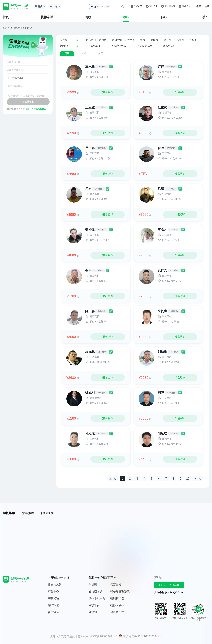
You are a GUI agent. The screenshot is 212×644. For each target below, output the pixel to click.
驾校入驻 (154, 6)
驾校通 (93, 612)
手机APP (138, 6)
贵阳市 (154, 40)
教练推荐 (28, 513)
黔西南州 (117, 40)
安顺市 (180, 40)
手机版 (93, 585)
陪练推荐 (47, 513)
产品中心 (53, 591)
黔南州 (103, 40)
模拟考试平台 (97, 598)
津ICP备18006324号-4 (103, 636)
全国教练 (15, 28)
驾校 (88, 17)
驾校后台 (186, 6)
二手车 (204, 17)
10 (188, 479)
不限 (76, 40)
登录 (199, 6)
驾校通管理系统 (120, 591)
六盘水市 (130, 40)
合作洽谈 (53, 612)
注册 (207, 6)
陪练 (164, 17)
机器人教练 (117, 605)
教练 (126, 17)
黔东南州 (91, 40)
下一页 (198, 479)
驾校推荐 (9, 513)
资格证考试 (95, 591)
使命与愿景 (55, 585)
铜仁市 (193, 40)
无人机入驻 (170, 6)
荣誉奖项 (53, 598)
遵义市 (167, 40)
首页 (6, 17)
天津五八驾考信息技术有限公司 (69, 636)
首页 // (6, 28)
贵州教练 (27, 28)
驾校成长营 (117, 612)
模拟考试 (47, 17)
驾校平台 (94, 605)
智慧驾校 (116, 585)
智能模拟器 (117, 598)
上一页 (113, 479)
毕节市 (142, 40)
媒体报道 (53, 605)
